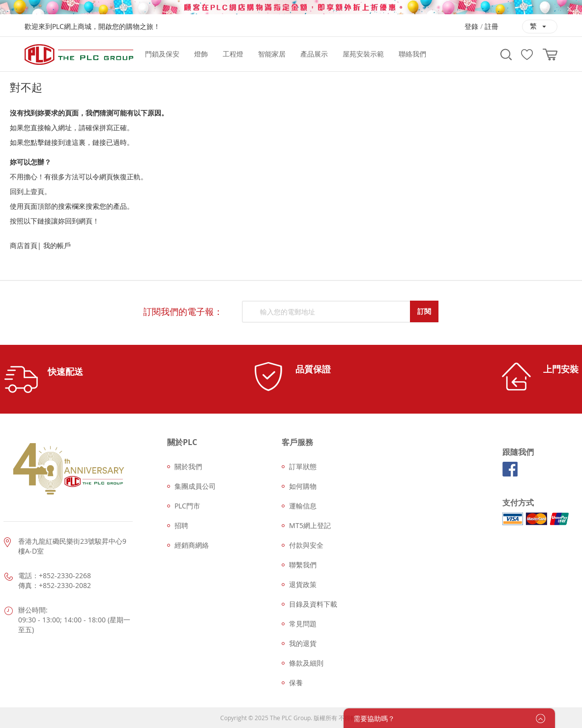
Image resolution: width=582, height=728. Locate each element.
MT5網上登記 (310, 525)
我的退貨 (303, 643)
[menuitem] (162, 54)
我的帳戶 (57, 245)
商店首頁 (24, 245)
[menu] (315, 54)
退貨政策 (303, 584)
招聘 (181, 525)
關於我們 (188, 466)
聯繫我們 (303, 565)
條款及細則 (306, 663)
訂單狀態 (303, 466)
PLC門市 (187, 506)
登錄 (471, 26)
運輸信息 (303, 506)
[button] (540, 27)
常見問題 (303, 624)
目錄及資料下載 (313, 604)
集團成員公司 (195, 486)
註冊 (492, 26)
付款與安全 (306, 545)
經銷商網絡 (192, 545)
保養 (296, 683)
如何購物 (303, 486)
